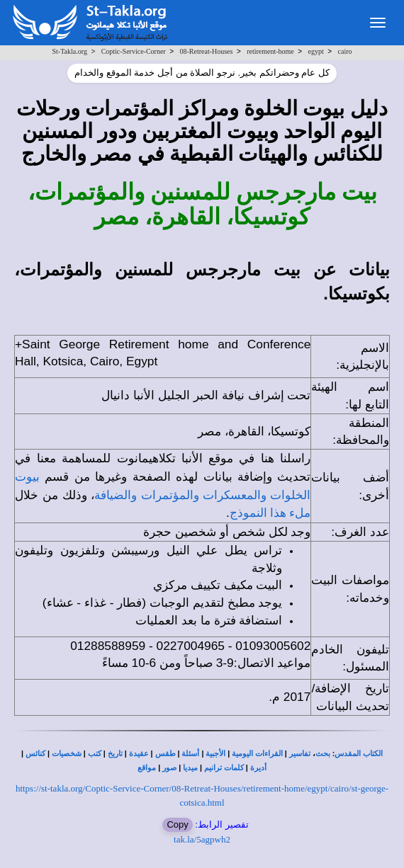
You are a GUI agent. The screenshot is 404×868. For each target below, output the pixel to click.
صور (169, 768)
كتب (95, 754)
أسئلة (190, 754)
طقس (165, 754)
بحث (323, 754)
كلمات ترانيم (224, 768)
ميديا (190, 768)
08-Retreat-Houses (206, 51)
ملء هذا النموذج (270, 513)
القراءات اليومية (257, 754)
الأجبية (215, 754)
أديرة (258, 768)
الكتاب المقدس (359, 754)
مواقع (147, 768)
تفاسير (300, 754)
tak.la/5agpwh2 (202, 839)
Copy (177, 824)
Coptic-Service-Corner (134, 51)
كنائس (35, 754)
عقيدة (139, 754)
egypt (316, 51)
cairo (345, 51)
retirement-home (270, 51)
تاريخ (115, 754)
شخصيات (67, 754)
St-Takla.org (70, 51)
